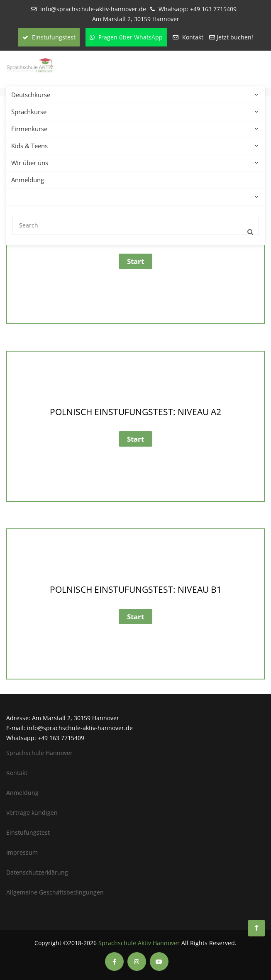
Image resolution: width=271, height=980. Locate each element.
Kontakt (193, 37)
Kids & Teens (32, 146)
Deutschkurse (33, 95)
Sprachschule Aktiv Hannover (139, 943)
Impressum (22, 852)
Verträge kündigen (32, 813)
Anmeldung (28, 180)
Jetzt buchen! (235, 37)
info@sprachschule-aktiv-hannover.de (93, 9)
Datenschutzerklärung (37, 872)
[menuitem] (11, 197)
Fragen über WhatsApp (126, 37)
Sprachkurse (31, 112)
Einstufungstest (49, 37)
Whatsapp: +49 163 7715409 (198, 9)
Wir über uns (32, 163)
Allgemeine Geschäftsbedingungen (55, 892)
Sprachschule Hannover (39, 753)
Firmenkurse (31, 129)
